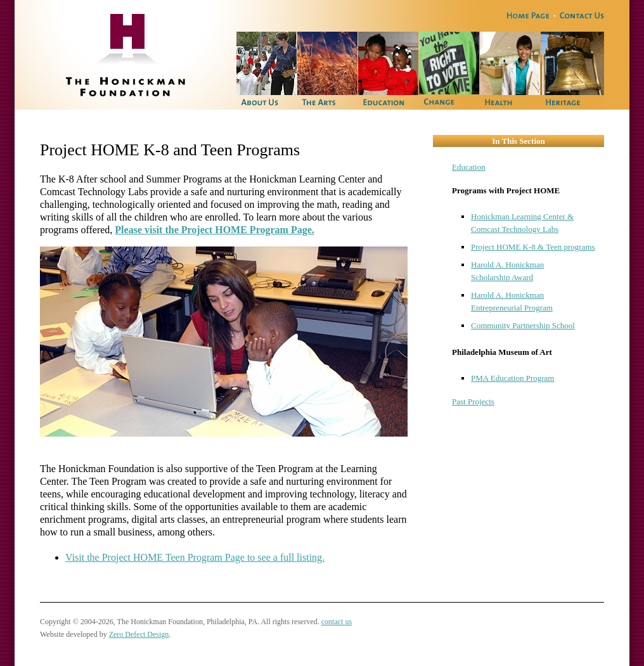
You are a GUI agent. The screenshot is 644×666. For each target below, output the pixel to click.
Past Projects (473, 401)
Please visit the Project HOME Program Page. (214, 230)
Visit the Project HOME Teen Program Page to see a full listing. (195, 557)
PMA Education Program (512, 378)
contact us (337, 622)
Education (469, 167)
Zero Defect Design (139, 634)
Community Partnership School (523, 325)
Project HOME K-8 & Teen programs (533, 247)
